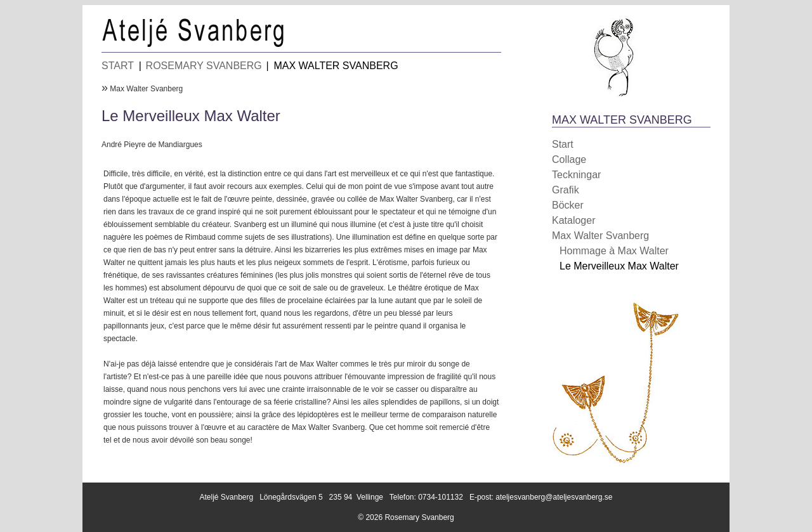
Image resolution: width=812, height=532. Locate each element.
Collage (569, 159)
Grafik (566, 190)
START (118, 66)
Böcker (568, 205)
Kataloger (574, 220)
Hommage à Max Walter (614, 251)
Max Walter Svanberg (146, 89)
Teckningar (576, 175)
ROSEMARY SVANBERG (204, 66)
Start (563, 144)
